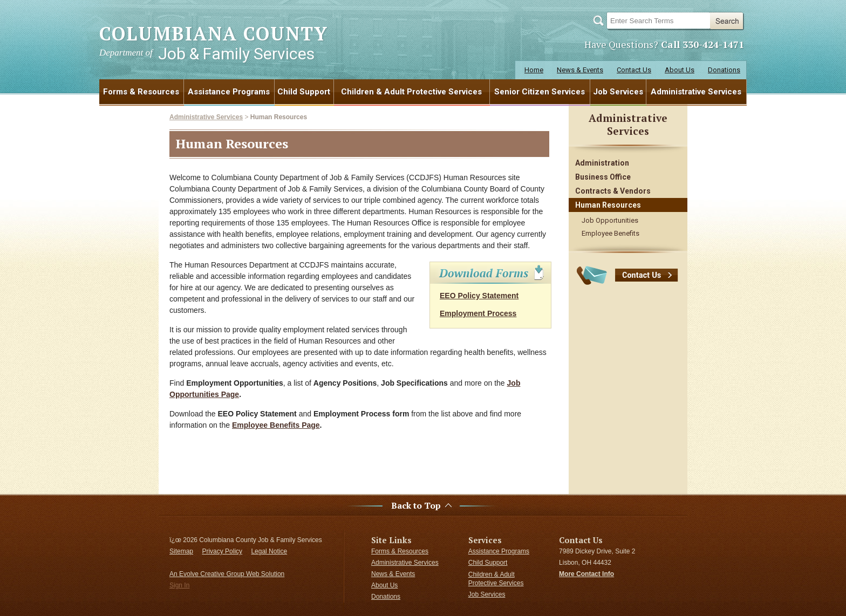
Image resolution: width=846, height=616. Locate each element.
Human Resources (279, 117)
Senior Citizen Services (540, 92)
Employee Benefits (610, 233)
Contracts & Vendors (613, 191)
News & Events (580, 70)
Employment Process (478, 313)
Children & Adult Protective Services (411, 92)
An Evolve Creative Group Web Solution (227, 574)
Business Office (603, 177)
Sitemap (181, 551)
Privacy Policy (222, 551)
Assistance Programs (229, 92)
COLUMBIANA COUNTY (214, 42)
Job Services (618, 92)
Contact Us (634, 70)
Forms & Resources (141, 92)
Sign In (179, 585)
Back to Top (416, 506)
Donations (724, 70)
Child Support (304, 92)
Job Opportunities (610, 220)
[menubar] (423, 92)
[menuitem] (142, 92)
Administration (602, 163)
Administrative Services (696, 92)
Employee (251, 425)
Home (534, 70)
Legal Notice (269, 551)
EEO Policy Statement (479, 296)
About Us (680, 70)
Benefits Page (295, 425)
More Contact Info (586, 574)
